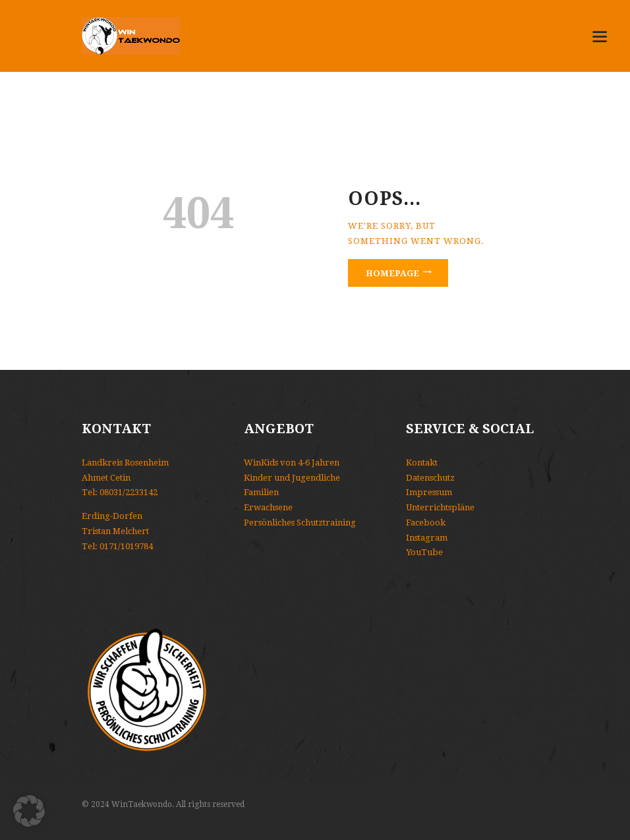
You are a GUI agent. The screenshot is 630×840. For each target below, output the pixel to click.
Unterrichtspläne (440, 507)
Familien (261, 492)
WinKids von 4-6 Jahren (292, 463)
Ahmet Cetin (106, 478)
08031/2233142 (129, 492)
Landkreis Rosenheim (125, 463)
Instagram (427, 538)
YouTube (424, 552)
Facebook (426, 523)
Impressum (429, 492)
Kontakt (422, 463)
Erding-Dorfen (112, 516)
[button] (29, 811)
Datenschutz (430, 478)
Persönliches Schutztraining (300, 523)
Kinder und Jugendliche (292, 478)
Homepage (392, 273)
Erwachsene (268, 507)
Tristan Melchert (115, 531)
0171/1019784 (126, 546)
